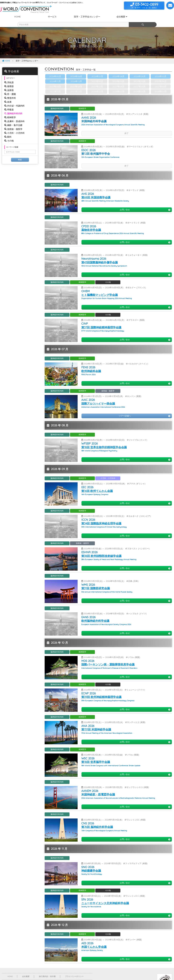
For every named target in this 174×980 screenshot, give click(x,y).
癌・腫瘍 (10, 88)
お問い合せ (145, 204)
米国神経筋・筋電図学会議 (98, 789)
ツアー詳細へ (145, 410)
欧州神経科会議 (91, 365)
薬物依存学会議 (91, 224)
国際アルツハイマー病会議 (98, 398)
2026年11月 (55, 76)
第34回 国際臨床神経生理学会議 (101, 518)
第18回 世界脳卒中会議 (96, 756)
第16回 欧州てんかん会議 (97, 485)
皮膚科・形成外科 (14, 116)
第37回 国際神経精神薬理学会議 (101, 322)
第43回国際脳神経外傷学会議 (100, 257)
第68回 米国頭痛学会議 (96, 192)
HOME (6, 55)
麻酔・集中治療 (13, 120)
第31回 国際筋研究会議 (96, 583)
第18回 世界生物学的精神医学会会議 (104, 442)
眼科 (8, 131)
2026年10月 (161, 71)
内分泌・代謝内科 (14, 100)
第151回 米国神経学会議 (96, 724)
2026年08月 (118, 71)
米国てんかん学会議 (94, 941)
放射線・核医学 (13, 123)
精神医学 (10, 112)
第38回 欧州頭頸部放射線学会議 (101, 550)
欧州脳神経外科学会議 (95, 615)
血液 (8, 96)
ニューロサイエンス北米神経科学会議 (105, 898)
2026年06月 (76, 71)
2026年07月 (97, 71)
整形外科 (10, 92)
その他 (9, 135)
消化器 (9, 77)
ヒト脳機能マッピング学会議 (100, 289)
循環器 (9, 81)
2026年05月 (55, 71)
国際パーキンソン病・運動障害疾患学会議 (108, 659)
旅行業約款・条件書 (47, 971)
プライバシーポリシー (74, 971)
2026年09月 (140, 71)
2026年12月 (76, 76)
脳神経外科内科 (13, 108)
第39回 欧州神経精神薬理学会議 (101, 691)
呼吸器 (9, 104)
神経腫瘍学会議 (91, 865)
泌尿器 (9, 85)
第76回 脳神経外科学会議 (97, 821)
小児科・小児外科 (14, 127)
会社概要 (26, 971)
